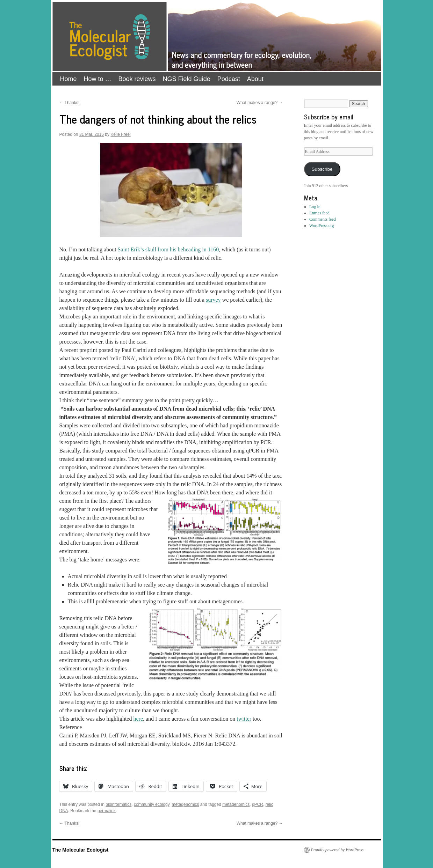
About (255, 79)
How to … (98, 79)
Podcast (229, 79)
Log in (315, 207)
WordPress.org (322, 226)
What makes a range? (260, 103)
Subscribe (322, 169)
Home (68, 79)
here (138, 719)
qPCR (258, 804)
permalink (107, 811)
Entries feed (319, 213)
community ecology (152, 804)
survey (213, 300)
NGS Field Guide (187, 79)
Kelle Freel (120, 134)
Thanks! (70, 103)
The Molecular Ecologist (81, 850)
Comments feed (323, 219)
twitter (244, 719)
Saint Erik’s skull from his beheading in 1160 (168, 249)
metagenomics (185, 804)
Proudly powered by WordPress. (338, 850)
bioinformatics (118, 804)
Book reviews (137, 79)
